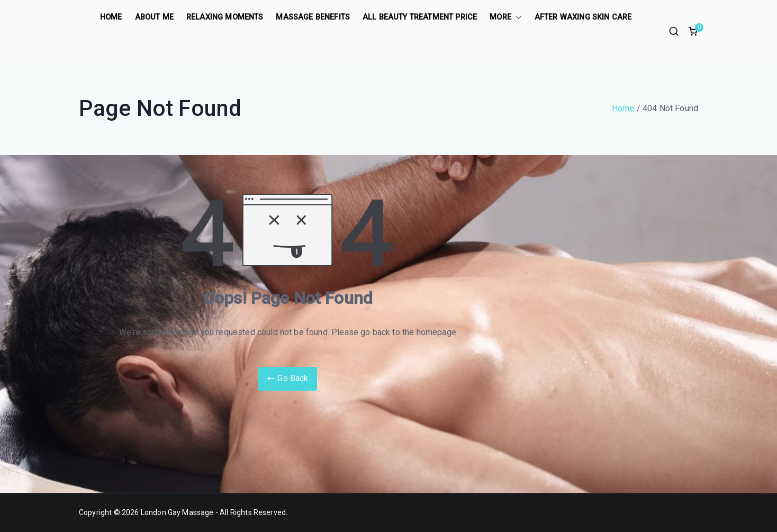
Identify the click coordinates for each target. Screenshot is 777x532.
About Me (154, 17)
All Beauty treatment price (420, 17)
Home (111, 17)
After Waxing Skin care (583, 17)
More (506, 17)
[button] (517, 17)
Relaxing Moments (225, 17)
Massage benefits (313, 17)
